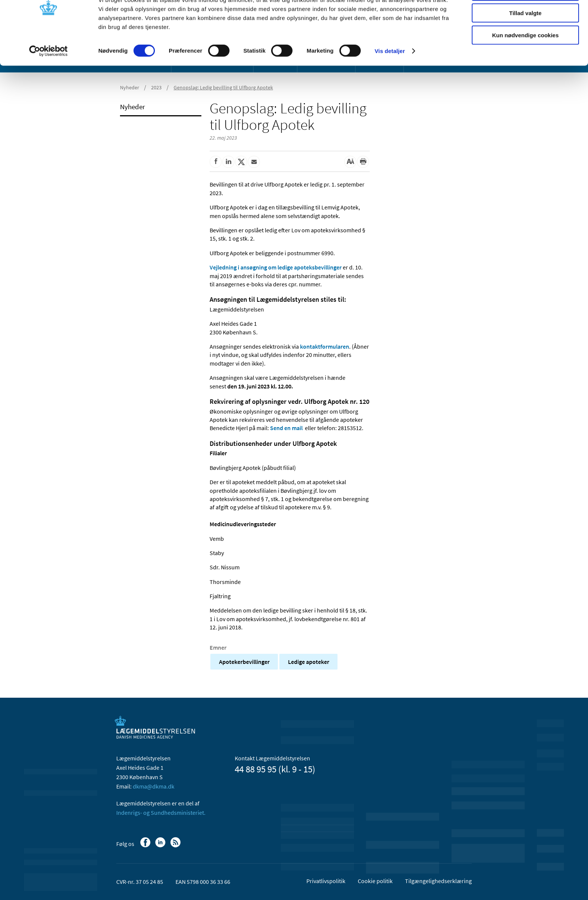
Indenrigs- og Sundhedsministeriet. (161, 813)
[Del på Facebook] (216, 162)
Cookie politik (375, 881)
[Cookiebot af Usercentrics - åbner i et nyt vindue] (49, 79)
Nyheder (133, 107)
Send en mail (286, 428)
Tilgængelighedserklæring (438, 881)
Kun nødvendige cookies (525, 62)
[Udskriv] (363, 162)
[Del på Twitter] (241, 162)
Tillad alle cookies (525, 19)
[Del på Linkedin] (228, 162)
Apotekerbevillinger (244, 662)
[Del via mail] (254, 162)
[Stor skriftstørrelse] (350, 162)
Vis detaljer (390, 79)
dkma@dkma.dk (154, 786)
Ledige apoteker (309, 662)
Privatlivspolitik (326, 881)
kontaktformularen (325, 346)
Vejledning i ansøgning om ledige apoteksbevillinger (276, 267)
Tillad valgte (525, 41)
